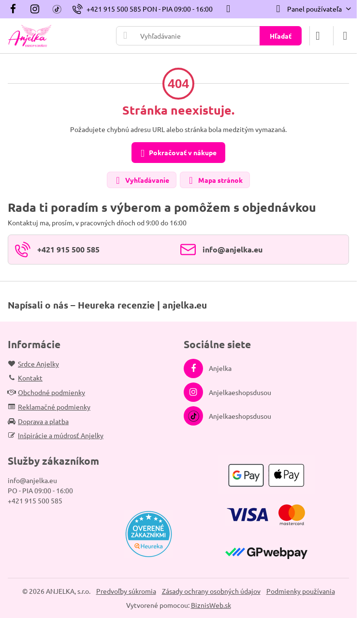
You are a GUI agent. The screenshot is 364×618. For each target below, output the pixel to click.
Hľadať (281, 36)
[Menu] (345, 36)
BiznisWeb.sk (211, 605)
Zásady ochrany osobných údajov (211, 591)
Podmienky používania (301, 591)
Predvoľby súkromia (126, 591)
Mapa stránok (214, 181)
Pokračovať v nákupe (177, 153)
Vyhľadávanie (141, 181)
